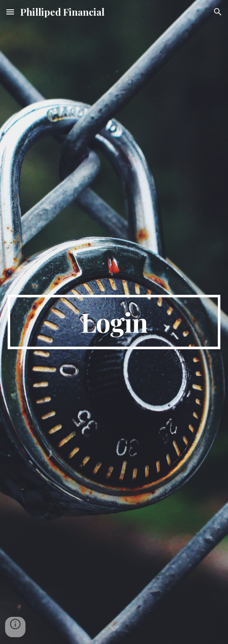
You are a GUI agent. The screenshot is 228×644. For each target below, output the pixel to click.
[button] (10, 12)
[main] (114, 322)
